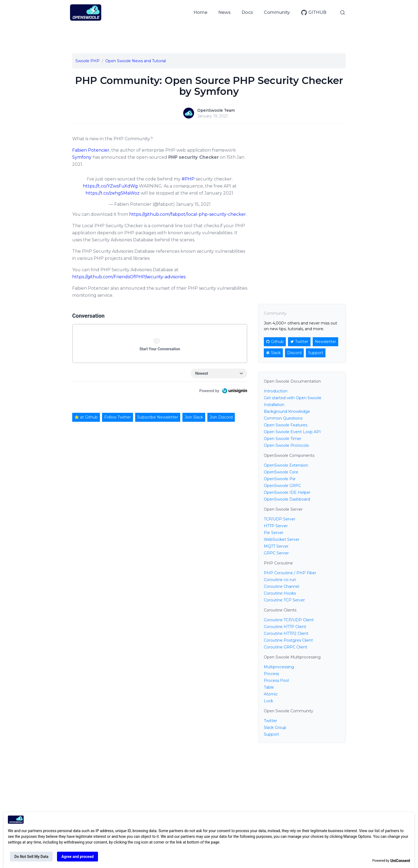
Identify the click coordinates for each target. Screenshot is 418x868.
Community (277, 12)
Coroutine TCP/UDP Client (289, 620)
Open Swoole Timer (283, 439)
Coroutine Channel (281, 586)
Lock (268, 701)
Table (269, 687)
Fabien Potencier (91, 150)
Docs (247, 12)
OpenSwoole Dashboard (287, 499)
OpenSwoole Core (281, 472)
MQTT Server (276, 546)
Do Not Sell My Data (31, 857)
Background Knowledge (287, 411)
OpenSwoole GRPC (282, 486)
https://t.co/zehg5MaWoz (113, 193)
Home (200, 12)
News (224, 12)
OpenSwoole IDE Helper (287, 492)
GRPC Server (276, 553)
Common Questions (283, 418)
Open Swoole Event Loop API (292, 432)
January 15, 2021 (193, 204)
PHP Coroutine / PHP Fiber (290, 573)
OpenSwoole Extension (286, 465)
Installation (274, 405)
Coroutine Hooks (280, 593)
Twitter (270, 721)
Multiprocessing (279, 667)
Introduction (276, 391)
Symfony (82, 157)
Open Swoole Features (286, 425)
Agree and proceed (77, 857)
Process (271, 674)
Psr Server (274, 533)
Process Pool (276, 680)
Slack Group (275, 728)
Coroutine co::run (280, 580)
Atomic (271, 694)
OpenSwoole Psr (280, 479)
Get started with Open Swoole (293, 398)
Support (271, 734)
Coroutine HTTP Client (285, 627)
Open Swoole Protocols (286, 445)
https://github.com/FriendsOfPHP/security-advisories (129, 277)
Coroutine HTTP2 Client (286, 633)
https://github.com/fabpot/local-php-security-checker (188, 214)
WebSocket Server (282, 539)
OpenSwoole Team (216, 110)
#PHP (188, 179)
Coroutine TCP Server (284, 600)
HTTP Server (276, 526)
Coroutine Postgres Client (288, 640)
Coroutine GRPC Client (286, 647)
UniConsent (400, 861)
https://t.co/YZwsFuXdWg (110, 186)
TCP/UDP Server (280, 519)
